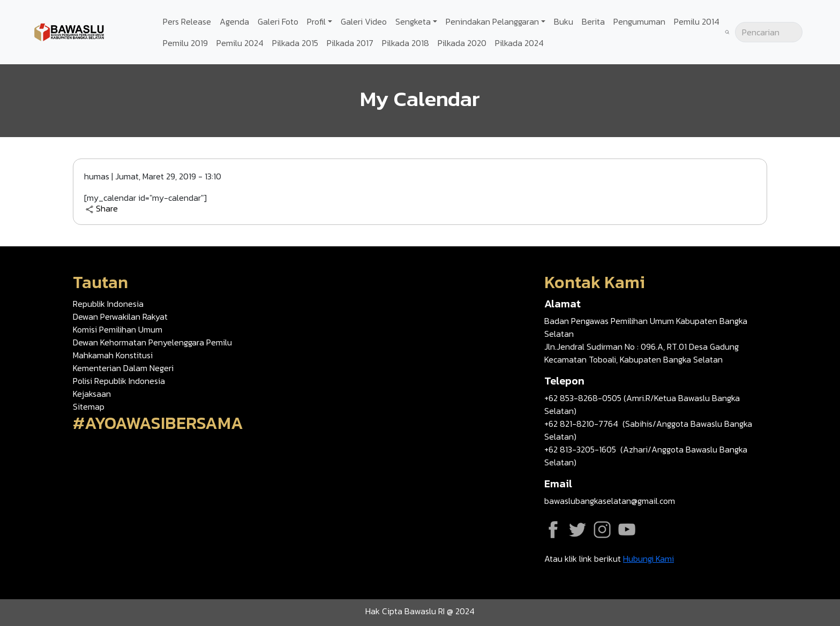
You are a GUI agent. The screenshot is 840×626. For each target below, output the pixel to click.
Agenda (234, 21)
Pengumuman (639, 21)
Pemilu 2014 (697, 21)
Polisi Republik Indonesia (119, 381)
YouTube (627, 530)
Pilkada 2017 (350, 43)
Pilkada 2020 (462, 43)
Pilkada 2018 (406, 43)
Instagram (602, 530)
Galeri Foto (278, 21)
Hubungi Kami (648, 559)
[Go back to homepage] (70, 31)
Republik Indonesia (108, 304)
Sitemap (89, 406)
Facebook (553, 530)
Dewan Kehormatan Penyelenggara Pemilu (152, 342)
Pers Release (187, 21)
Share (102, 209)
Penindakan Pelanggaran (492, 21)
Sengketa (413, 21)
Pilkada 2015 (295, 43)
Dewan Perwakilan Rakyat (120, 316)
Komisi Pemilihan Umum (118, 329)
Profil (316, 21)
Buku (564, 21)
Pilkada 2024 (519, 43)
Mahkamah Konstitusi (113, 355)
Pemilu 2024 (240, 43)
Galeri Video (364, 21)
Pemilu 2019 (185, 43)
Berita (593, 21)
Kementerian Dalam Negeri (123, 368)
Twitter (577, 530)
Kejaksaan (92, 394)
